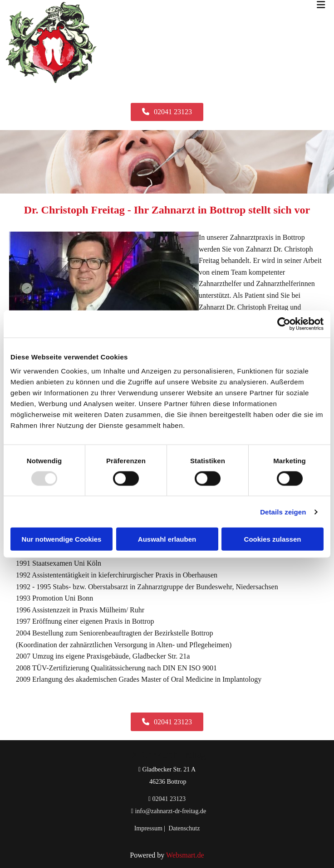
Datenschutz (184, 828)
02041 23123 (169, 799)
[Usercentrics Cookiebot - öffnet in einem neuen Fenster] (284, 324)
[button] (167, 112)
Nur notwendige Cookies (62, 539)
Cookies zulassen (273, 539)
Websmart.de (185, 855)
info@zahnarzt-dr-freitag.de (170, 811)
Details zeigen (283, 512)
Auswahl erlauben (167, 539)
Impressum (148, 828)
